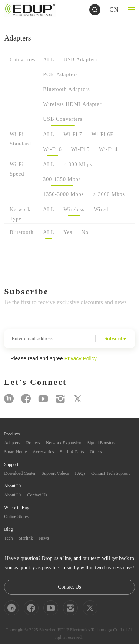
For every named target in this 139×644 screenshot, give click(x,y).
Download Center (20, 473)
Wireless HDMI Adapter (72, 104)
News (44, 538)
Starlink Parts (72, 452)
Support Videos (55, 473)
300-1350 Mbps (62, 179)
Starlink (26, 538)
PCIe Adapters (60, 75)
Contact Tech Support (110, 473)
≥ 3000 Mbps (109, 194)
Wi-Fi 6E (103, 134)
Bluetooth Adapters (67, 89)
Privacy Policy (81, 358)
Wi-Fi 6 (52, 149)
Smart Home (15, 452)
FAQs (80, 473)
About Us (13, 495)
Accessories (43, 452)
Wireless (74, 210)
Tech (8, 538)
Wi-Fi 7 (73, 134)
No (85, 232)
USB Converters (63, 119)
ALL (49, 60)
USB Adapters (81, 60)
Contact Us (37, 495)
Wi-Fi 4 (108, 149)
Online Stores (16, 516)
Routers (33, 443)
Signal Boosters (102, 443)
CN (114, 9)
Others (96, 452)
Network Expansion (64, 443)
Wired (101, 210)
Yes (68, 232)
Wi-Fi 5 (80, 149)
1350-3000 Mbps (63, 194)
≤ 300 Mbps (78, 165)
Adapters (12, 443)
